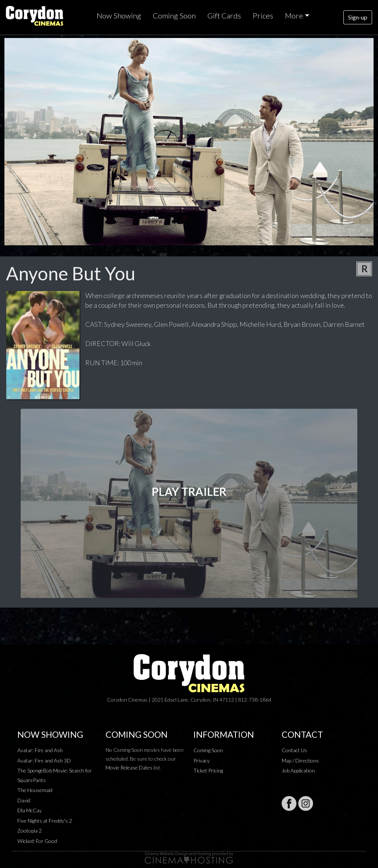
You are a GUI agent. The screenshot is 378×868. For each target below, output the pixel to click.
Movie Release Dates (129, 767)
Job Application (298, 770)
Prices (263, 15)
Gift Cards (224, 15)
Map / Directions (300, 760)
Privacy (202, 760)
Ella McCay (30, 810)
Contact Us (294, 750)
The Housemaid (35, 790)
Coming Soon (174, 15)
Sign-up (358, 17)
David (24, 800)
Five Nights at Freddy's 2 (45, 821)
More (294, 15)
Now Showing (119, 15)
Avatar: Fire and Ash (40, 750)
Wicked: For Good (37, 841)
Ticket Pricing (208, 770)
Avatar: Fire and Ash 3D (44, 760)
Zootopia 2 (30, 831)
